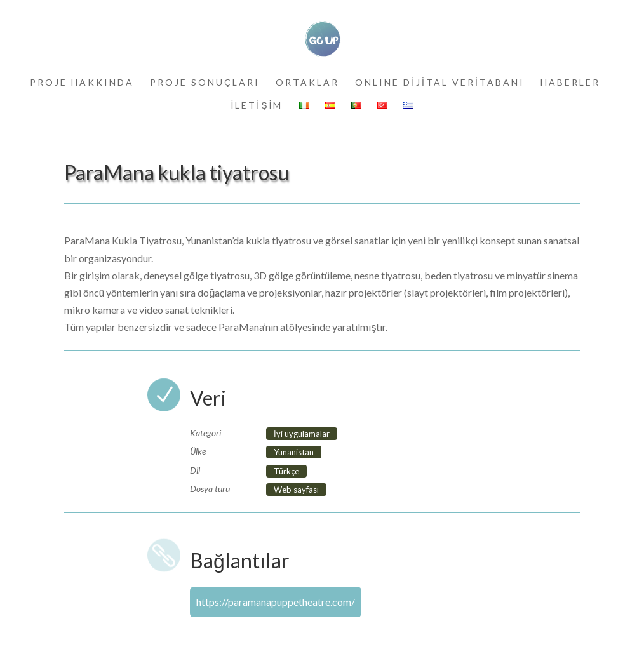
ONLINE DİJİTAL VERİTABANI (440, 83)
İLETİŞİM (257, 106)
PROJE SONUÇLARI (205, 83)
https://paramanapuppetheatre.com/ (276, 602)
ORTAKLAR (307, 83)
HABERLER (570, 83)
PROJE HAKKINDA (82, 83)
